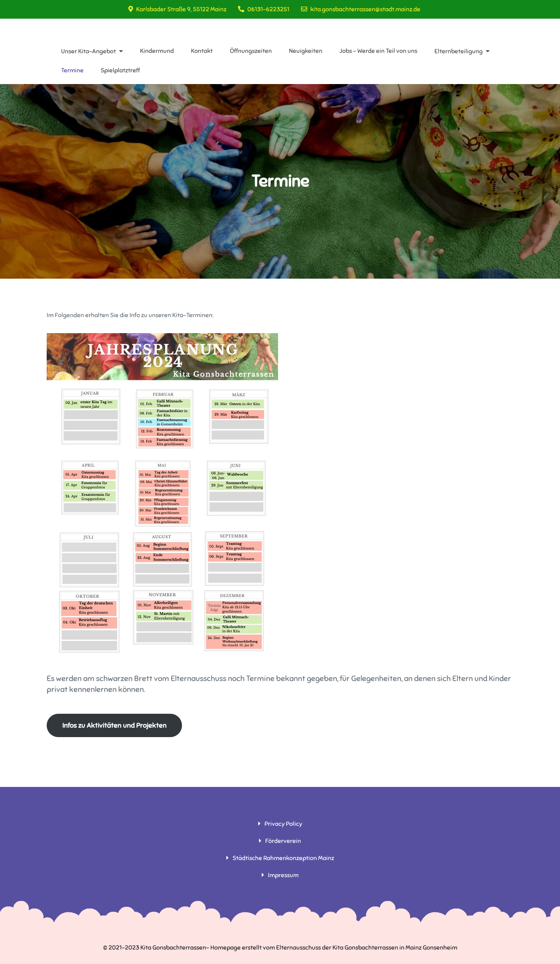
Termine (72, 70)
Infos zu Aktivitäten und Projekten (114, 725)
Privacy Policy (283, 824)
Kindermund (157, 51)
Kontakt (202, 51)
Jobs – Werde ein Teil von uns (378, 51)
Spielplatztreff (120, 70)
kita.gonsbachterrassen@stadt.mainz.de (361, 9)
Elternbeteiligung (458, 51)
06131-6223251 (264, 9)
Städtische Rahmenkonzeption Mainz (283, 858)
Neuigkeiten (306, 51)
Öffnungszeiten (251, 51)
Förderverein (283, 841)
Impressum (283, 875)
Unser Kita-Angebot (88, 51)
